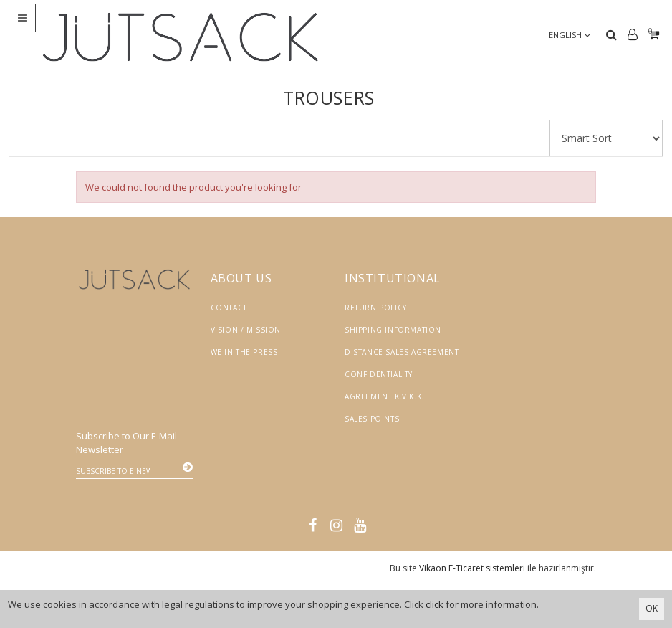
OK (652, 608)
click (435, 604)
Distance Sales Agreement (402, 352)
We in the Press (244, 352)
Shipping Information (393, 330)
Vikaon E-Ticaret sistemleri (472, 568)
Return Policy (376, 308)
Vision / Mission (246, 330)
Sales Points (372, 419)
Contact (229, 308)
